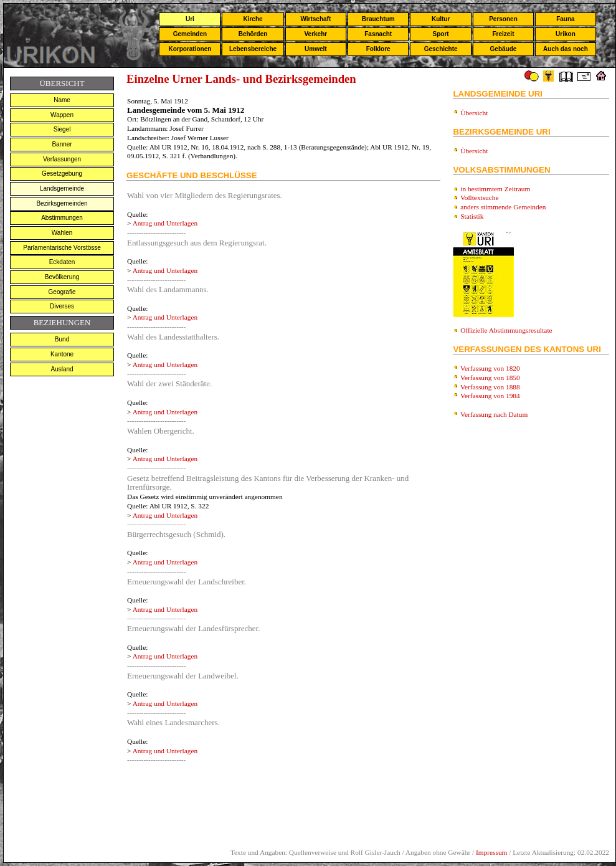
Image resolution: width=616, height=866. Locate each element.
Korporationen (190, 49)
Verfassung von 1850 (490, 378)
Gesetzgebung (62, 174)
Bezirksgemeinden (62, 203)
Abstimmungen (62, 218)
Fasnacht (378, 34)
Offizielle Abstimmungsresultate (506, 330)
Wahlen (62, 233)
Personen (503, 19)
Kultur (441, 19)
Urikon (566, 34)
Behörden (253, 34)
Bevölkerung (62, 277)
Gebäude (504, 49)
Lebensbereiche (253, 49)
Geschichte (441, 49)
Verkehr (315, 34)
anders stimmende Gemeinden (503, 207)
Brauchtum (378, 19)
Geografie (62, 292)
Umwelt (316, 49)
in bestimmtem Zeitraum (495, 189)
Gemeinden (190, 34)
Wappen (62, 115)
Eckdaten (62, 262)
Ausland (62, 369)
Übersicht (474, 113)
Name (62, 100)
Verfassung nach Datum (494, 414)
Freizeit (503, 34)
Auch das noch (566, 49)
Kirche (253, 19)
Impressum (491, 852)
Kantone (62, 354)
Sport (441, 34)
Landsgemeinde (62, 188)
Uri (190, 19)
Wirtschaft (315, 19)
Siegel (62, 129)
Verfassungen (62, 159)
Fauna (565, 19)
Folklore (378, 49)
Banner (62, 144)
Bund (62, 339)
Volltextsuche (479, 197)
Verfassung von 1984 (490, 396)
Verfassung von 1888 (490, 387)
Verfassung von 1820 (490, 368)
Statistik (472, 216)
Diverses (62, 306)
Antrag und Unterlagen (165, 223)
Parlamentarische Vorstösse (62, 248)
